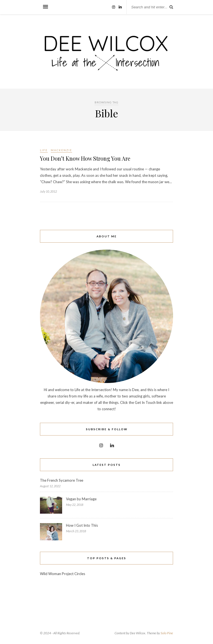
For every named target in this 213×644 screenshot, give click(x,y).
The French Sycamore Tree (62, 480)
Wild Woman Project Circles (63, 574)
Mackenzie (61, 150)
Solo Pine (167, 633)
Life (44, 150)
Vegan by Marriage (81, 499)
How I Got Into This (82, 525)
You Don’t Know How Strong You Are (85, 158)
